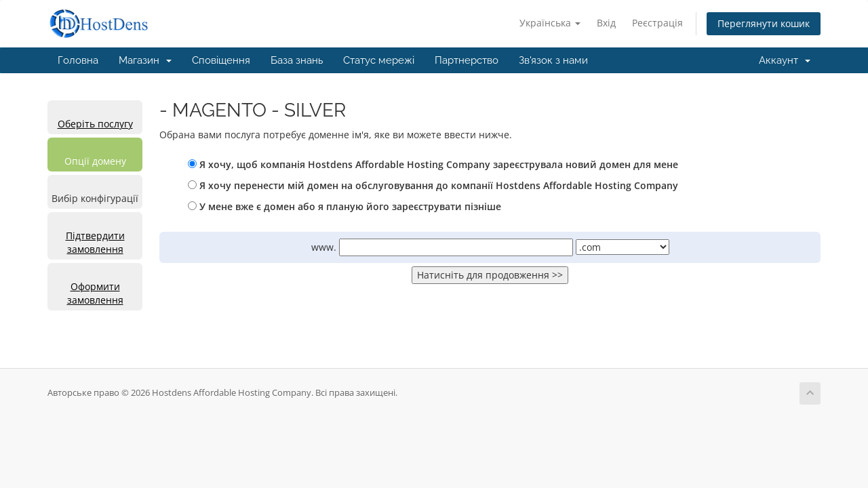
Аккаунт (785, 60)
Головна (78, 60)
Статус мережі (379, 60)
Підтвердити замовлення (95, 242)
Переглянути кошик (764, 23)
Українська (550, 23)
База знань (297, 60)
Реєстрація (657, 23)
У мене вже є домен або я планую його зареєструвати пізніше (344, 206)
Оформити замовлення (95, 293)
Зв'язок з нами (553, 60)
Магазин (145, 60)
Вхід (606, 23)
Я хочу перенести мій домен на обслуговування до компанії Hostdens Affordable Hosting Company (433, 185)
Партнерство (467, 60)
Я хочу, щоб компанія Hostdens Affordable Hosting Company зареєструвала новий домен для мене (433, 164)
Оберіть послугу (95, 124)
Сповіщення (221, 60)
